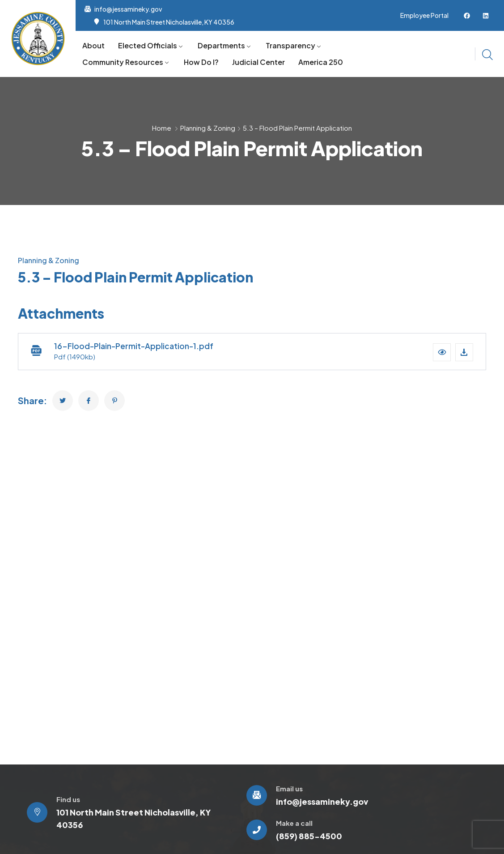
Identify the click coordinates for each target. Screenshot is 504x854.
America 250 (321, 62)
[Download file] (464, 352)
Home (162, 128)
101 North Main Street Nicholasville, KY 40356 (169, 22)
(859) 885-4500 (309, 836)
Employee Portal (424, 15)
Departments (221, 45)
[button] (442, 352)
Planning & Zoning (208, 128)
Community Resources (123, 62)
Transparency (290, 45)
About (93, 45)
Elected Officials (148, 45)
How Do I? (201, 62)
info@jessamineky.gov (128, 9)
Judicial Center (258, 62)
